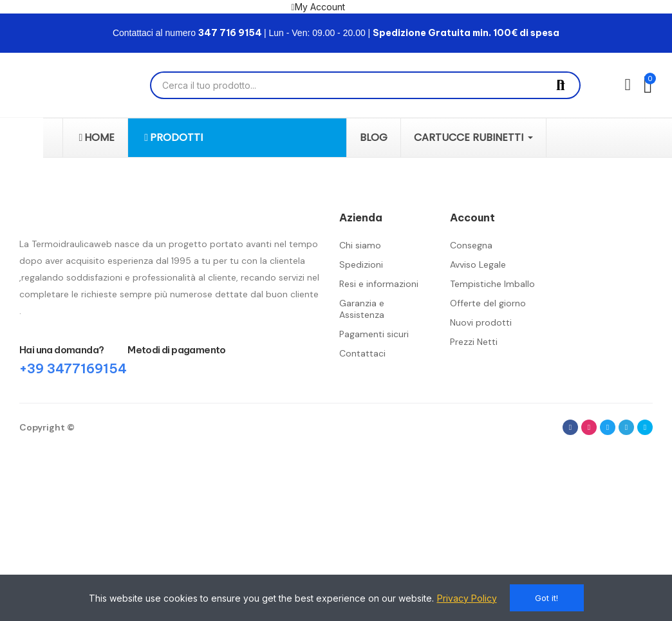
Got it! (546, 598)
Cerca (561, 85)
